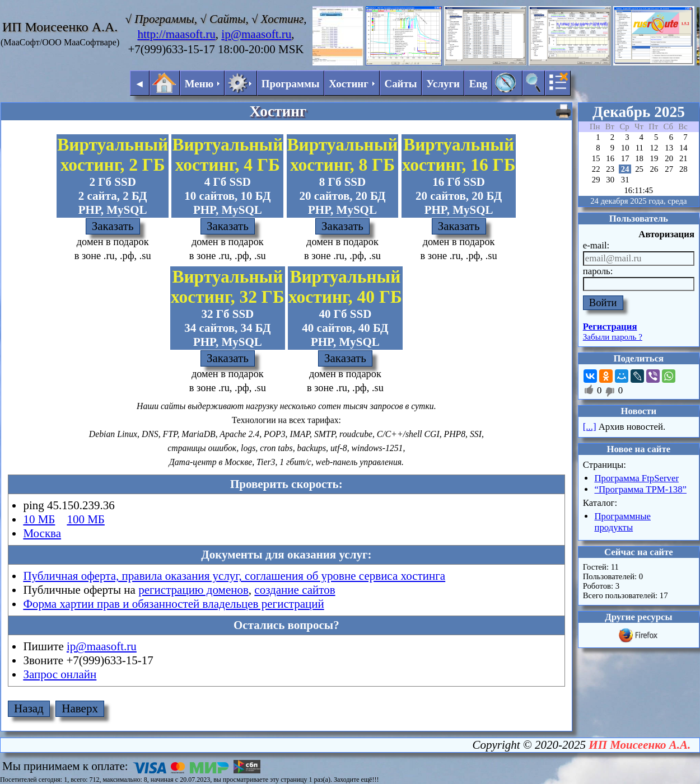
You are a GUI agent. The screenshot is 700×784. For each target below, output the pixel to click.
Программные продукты (622, 522)
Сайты (401, 84)
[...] (590, 427)
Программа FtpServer (636, 478)
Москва (42, 533)
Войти (603, 302)
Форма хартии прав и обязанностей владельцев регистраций (173, 604)
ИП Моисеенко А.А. (640, 745)
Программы (291, 84)
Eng (479, 84)
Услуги (443, 84)
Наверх (80, 708)
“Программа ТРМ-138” (640, 489)
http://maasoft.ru (176, 34)
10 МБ (39, 519)
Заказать (113, 226)
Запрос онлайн (60, 674)
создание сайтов (295, 590)
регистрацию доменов (193, 590)
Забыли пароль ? (613, 337)
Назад (29, 708)
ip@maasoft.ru (256, 34)
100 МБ (85, 519)
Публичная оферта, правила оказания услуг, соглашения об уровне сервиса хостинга (234, 576)
